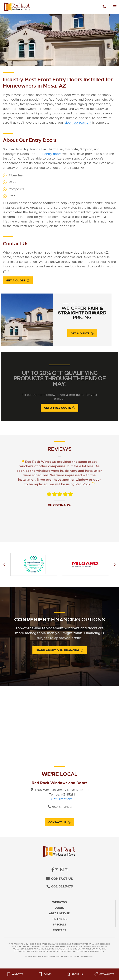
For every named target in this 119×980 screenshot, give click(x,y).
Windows (59, 903)
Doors (60, 909)
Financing (60, 920)
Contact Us (57, 823)
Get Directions (62, 800)
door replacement (78, 123)
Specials (60, 925)
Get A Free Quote (57, 409)
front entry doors (49, 154)
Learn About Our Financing (57, 651)
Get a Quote (16, 280)
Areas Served (60, 914)
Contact (59, 931)
